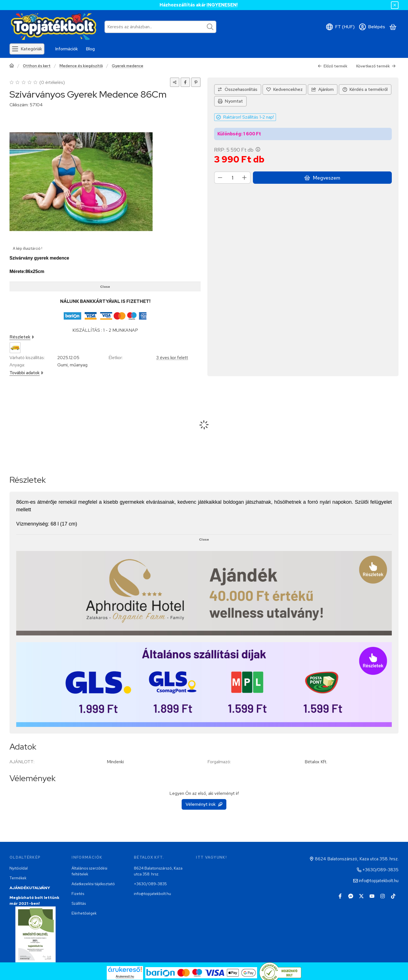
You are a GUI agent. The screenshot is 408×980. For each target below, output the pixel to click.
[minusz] (220, 178)
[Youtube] (372, 896)
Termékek (18, 878)
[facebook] (185, 82)
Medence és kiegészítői (81, 66)
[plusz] (245, 178)
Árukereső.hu (125, 976)
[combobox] (160, 27)
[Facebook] (340, 896)
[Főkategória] (12, 66)
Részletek (22, 337)
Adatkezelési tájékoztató (93, 884)
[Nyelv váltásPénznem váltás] (340, 27)
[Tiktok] (393, 896)
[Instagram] (383, 896)
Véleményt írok (204, 804)
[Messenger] (351, 896)
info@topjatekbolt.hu (152, 894)
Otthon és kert (37, 66)
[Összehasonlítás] (238, 89)
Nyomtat (230, 101)
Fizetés (78, 894)
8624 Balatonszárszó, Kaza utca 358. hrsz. (158, 871)
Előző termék (333, 66)
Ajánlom (323, 89)
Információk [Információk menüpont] (67, 49)
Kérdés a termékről (365, 89)
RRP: (237, 150)
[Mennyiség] (232, 178)
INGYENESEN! (222, 5)
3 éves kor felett (172, 358)
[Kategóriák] (27, 49)
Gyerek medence (128, 66)
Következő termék (376, 66)
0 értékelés (53, 82)
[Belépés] (372, 27)
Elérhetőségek (84, 913)
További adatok (26, 373)
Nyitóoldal (19, 868)
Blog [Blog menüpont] (90, 49)
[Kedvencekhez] (284, 89)
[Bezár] (395, 5)
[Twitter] (361, 896)
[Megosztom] (175, 82)
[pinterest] (196, 82)
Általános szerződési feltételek (89, 871)
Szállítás (79, 903)
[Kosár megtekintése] (393, 27)
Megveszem (322, 178)
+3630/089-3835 (150, 884)
